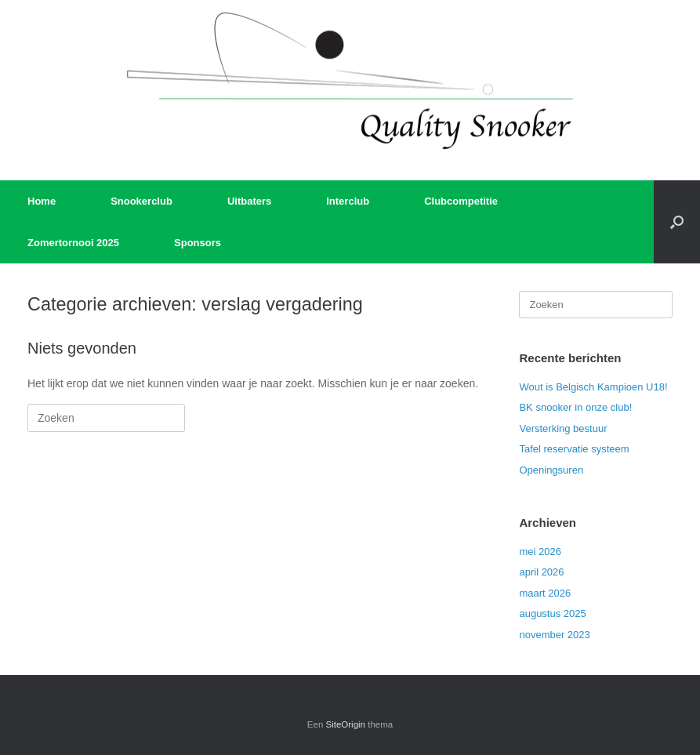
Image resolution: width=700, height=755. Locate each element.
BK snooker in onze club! (575, 407)
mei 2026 (540, 552)
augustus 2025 (552, 613)
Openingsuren (551, 470)
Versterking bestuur (563, 428)
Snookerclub (141, 201)
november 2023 (554, 635)
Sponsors (198, 243)
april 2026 (541, 572)
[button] (677, 222)
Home (42, 201)
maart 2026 (545, 593)
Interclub (348, 201)
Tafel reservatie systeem (574, 449)
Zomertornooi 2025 (73, 243)
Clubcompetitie (461, 201)
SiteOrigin (346, 724)
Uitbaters (249, 201)
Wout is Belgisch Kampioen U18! (593, 387)
